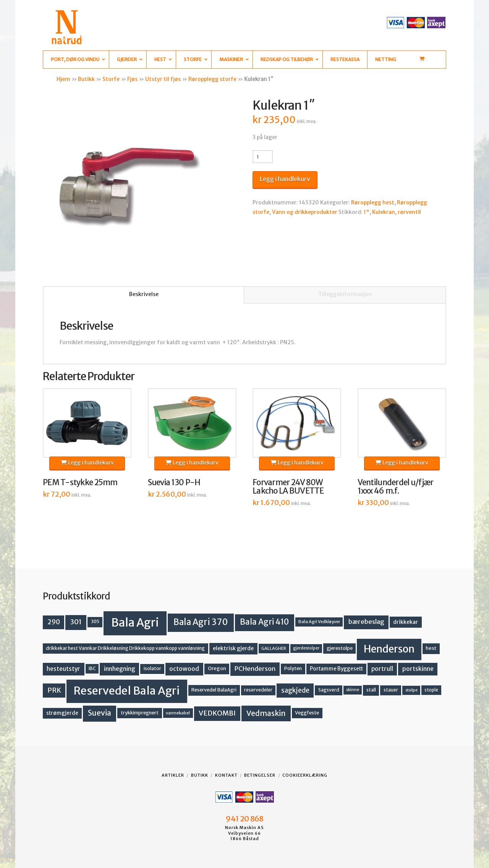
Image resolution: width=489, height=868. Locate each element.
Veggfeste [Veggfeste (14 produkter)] (307, 713)
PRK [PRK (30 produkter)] (54, 690)
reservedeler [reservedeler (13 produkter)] (258, 690)
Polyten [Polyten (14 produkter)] (293, 668)
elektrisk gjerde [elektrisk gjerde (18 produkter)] (233, 648)
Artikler (173, 775)
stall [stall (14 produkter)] (371, 690)
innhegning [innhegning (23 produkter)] (120, 669)
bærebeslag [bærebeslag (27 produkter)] (366, 622)
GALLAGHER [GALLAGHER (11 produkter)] (274, 648)
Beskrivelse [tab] (144, 294)
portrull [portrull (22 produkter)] (382, 669)
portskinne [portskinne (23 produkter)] (418, 669)
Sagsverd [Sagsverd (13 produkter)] (329, 690)
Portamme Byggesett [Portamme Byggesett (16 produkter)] (336, 669)
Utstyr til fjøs (163, 79)
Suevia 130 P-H (174, 483)
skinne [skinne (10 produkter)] (353, 690)
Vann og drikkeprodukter (305, 212)
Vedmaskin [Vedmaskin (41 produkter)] (266, 713)
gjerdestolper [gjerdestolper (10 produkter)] (306, 648)
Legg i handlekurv (285, 179)
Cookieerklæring (305, 775)
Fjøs (132, 79)
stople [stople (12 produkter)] (431, 690)
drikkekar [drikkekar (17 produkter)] (406, 622)
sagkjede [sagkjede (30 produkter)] (295, 690)
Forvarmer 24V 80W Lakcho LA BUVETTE (288, 487)
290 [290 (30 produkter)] (54, 622)
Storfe (111, 79)
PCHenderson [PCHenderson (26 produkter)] (255, 669)
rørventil (409, 212)
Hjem (63, 79)
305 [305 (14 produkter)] (95, 621)
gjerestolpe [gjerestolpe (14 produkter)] (340, 648)
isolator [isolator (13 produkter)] (152, 668)
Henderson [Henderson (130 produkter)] (389, 649)
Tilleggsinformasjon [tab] (345, 294)
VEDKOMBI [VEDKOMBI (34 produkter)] (217, 713)
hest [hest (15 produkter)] (431, 648)
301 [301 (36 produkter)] (76, 622)
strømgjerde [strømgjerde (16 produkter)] (62, 713)
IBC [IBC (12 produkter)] (92, 669)
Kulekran (384, 212)
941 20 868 (244, 819)
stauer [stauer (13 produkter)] (391, 690)
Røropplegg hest (373, 202)
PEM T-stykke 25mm (80, 483)
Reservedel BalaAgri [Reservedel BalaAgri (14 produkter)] (214, 690)
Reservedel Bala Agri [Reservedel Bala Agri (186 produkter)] (127, 691)
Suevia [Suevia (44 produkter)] (100, 713)
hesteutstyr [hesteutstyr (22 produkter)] (63, 669)
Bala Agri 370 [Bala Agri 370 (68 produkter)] (201, 622)
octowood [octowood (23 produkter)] (184, 669)
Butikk (86, 79)
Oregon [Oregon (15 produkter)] (217, 668)
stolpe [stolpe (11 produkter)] (411, 690)
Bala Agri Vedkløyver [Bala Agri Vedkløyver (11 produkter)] (319, 622)
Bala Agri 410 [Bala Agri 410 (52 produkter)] (264, 622)
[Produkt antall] (263, 157)
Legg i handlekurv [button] (87, 463)
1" (367, 212)
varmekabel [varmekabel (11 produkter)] (178, 713)
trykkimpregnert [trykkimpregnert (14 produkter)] (140, 713)
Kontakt (226, 775)
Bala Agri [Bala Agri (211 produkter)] (135, 623)
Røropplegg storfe (212, 79)
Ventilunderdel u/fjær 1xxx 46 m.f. (396, 487)
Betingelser (260, 775)
